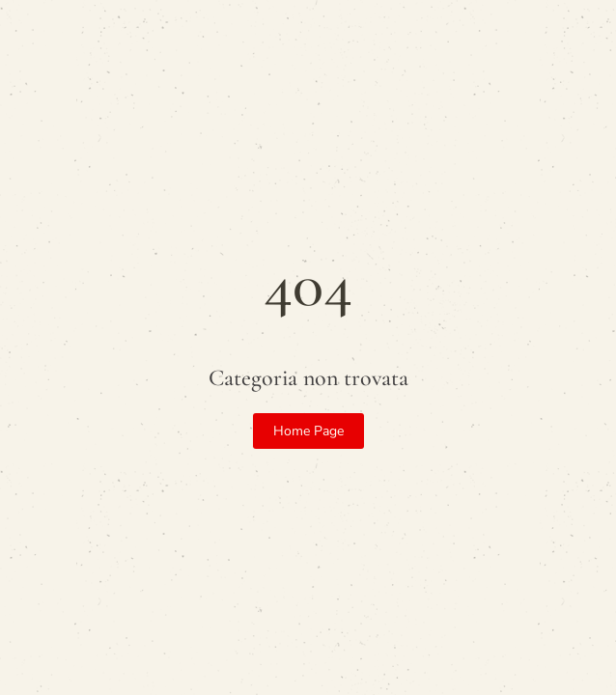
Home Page (308, 431)
